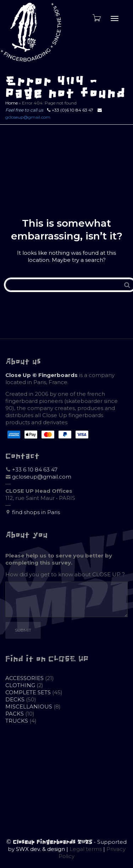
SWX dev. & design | (43, 849)
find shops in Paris (36, 512)
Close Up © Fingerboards (41, 375)
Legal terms (86, 849)
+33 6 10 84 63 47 (35, 470)
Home (12, 103)
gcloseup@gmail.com (28, 117)
